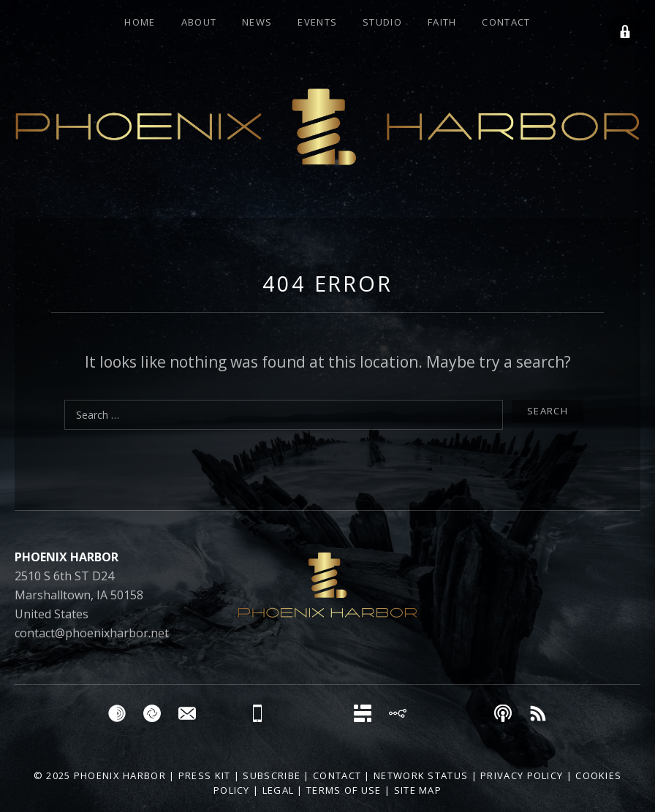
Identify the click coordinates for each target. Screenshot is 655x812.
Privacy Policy (522, 775)
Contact (506, 22)
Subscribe (272, 775)
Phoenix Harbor (120, 775)
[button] (624, 31)
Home (140, 22)
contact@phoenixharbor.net (92, 633)
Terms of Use (344, 790)
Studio (382, 22)
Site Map (418, 790)
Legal (279, 790)
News (257, 22)
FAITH (442, 22)
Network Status (421, 775)
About (199, 22)
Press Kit (205, 775)
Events (317, 22)
